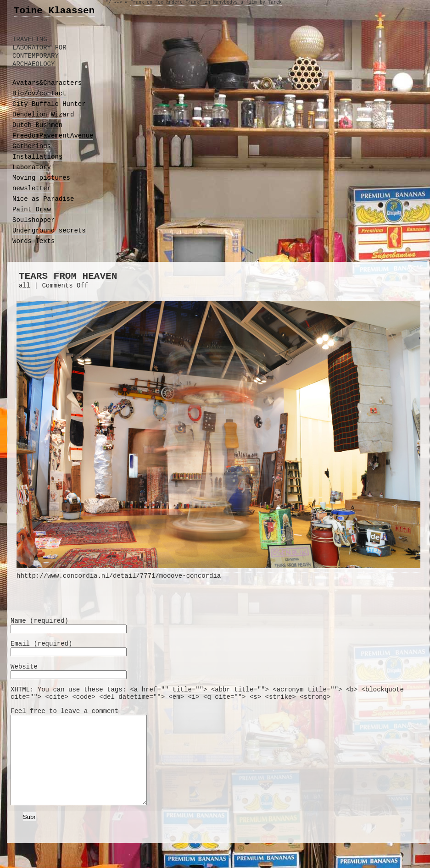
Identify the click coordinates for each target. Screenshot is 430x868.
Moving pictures (41, 178)
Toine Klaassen (54, 11)
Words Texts (34, 241)
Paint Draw (32, 210)
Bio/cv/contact (39, 94)
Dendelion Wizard (43, 115)
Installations (37, 157)
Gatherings (32, 146)
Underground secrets (49, 231)
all (25, 286)
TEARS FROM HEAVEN (68, 276)
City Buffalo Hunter (49, 104)
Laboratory (32, 167)
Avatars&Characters (47, 83)
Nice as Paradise (43, 199)
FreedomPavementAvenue (53, 136)
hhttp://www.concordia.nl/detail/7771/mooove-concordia (218, 572)
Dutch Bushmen (37, 125)
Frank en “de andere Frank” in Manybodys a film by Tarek (206, 3)
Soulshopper (34, 220)
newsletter (32, 188)
